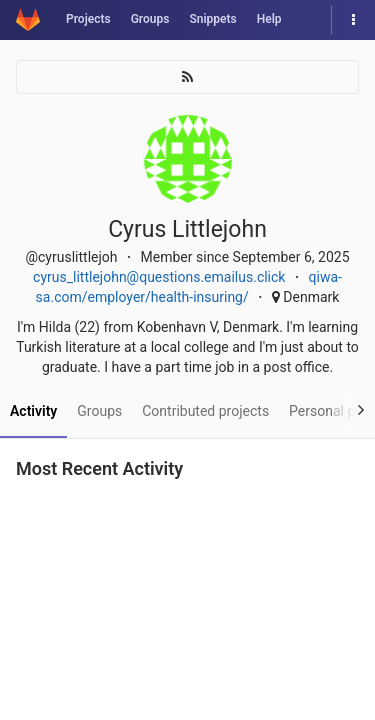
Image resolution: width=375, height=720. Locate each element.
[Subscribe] (187, 77)
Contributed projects (205, 411)
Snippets (212, 19)
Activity (33, 411)
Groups (150, 19)
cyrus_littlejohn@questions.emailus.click (159, 277)
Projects (88, 19)
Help (269, 19)
